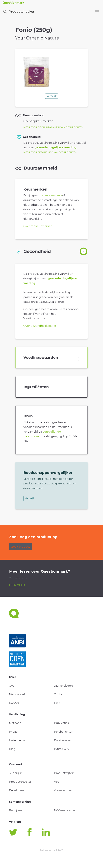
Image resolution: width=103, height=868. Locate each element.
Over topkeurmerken (38, 226)
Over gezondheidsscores (40, 326)
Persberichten (64, 732)
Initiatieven (61, 749)
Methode (15, 723)
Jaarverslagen (63, 686)
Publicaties (61, 723)
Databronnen (63, 740)
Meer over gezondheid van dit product (49, 152)
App (57, 782)
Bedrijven (15, 810)
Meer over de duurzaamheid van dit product (52, 127)
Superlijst (15, 773)
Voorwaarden (63, 790)
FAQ (57, 703)
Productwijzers (64, 773)
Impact (14, 732)
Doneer (14, 703)
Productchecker (18, 12)
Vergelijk (52, 96)
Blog (12, 749)
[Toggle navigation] (97, 12)
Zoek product (21, 547)
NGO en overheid (66, 810)
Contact (59, 694)
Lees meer (17, 585)
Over (12, 686)
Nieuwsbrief (17, 694)
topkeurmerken (51, 195)
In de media (17, 740)
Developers (17, 790)
